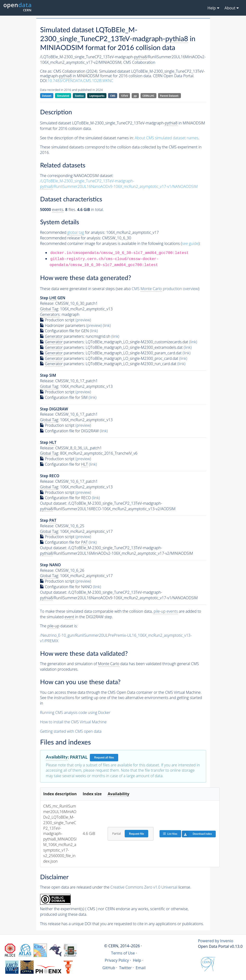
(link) (107, 325)
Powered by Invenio (216, 941)
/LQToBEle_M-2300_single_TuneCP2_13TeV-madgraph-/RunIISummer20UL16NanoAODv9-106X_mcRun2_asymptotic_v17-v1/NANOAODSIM (119, 184)
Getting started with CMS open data (71, 731)
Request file (136, 834)
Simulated (63, 96)
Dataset (47, 96)
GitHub (109, 968)
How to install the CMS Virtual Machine (73, 722)
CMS (113, 96)
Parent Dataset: (169, 96)
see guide (190, 243)
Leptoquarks (97, 96)
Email (141, 968)
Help (137, 960)
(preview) (83, 320)
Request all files (104, 757)
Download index (197, 834)
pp (135, 96)
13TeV (124, 96)
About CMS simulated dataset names (167, 138)
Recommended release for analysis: (71, 238)
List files (170, 834)
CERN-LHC (148, 96)
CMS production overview (165, 289)
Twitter (126, 968)
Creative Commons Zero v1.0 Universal (144, 887)
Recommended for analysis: (73, 232)
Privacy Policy (117, 960)
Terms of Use (123, 953)
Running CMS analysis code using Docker (75, 713)
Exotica (79, 96)
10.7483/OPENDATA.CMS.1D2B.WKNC (80, 81)
